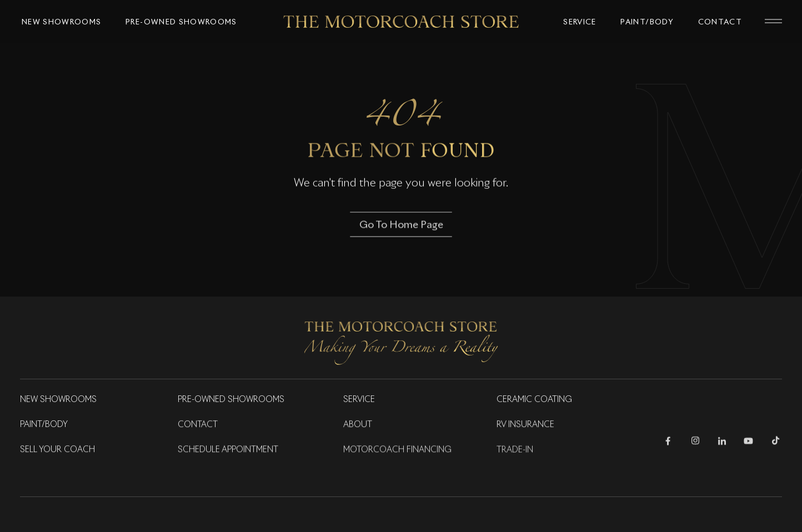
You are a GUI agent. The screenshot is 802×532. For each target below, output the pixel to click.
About (358, 425)
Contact (198, 425)
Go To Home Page (401, 225)
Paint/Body (44, 425)
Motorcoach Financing (397, 450)
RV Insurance (525, 425)
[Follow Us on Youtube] (748, 443)
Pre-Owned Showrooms (231, 400)
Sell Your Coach (57, 450)
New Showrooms (58, 400)
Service (359, 400)
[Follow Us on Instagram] (695, 443)
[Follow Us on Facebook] (668, 443)
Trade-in (515, 450)
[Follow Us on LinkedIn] (722, 443)
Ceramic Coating (534, 400)
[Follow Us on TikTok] (776, 443)
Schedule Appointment (228, 450)
